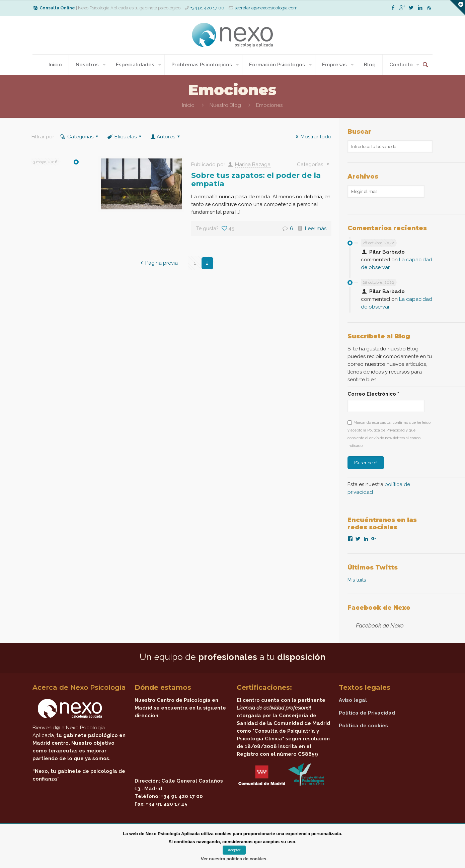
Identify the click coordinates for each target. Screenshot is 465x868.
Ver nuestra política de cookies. (234, 859)
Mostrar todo (313, 137)
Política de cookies (363, 726)
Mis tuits (357, 580)
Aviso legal (353, 700)
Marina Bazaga (253, 164)
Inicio (188, 105)
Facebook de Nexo (379, 608)
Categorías (80, 137)
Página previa (158, 263)
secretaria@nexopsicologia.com (266, 8)
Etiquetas (125, 137)
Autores (166, 137)
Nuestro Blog (225, 105)
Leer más (316, 228)
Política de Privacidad (367, 713)
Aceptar (234, 850)
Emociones (269, 105)
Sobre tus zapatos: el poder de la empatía (256, 180)
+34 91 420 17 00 (207, 8)
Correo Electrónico (373, 394)
